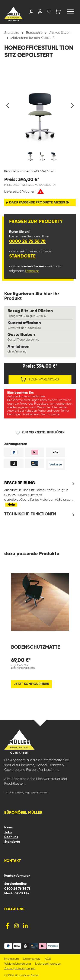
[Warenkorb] (58, 12)
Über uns (11, 837)
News (8, 828)
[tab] (40, 494)
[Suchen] (31, 12)
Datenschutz (32, 959)
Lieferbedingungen (48, 964)
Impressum (12, 959)
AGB (48, 959)
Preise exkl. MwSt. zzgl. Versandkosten (30, 185)
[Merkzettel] (49, 12)
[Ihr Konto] (40, 12)
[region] (40, 117)
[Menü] (70, 13)
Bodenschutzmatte (36, 647)
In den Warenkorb (40, 379)
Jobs (8, 832)
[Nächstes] (73, 105)
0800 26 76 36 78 (27, 241)
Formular (32, 271)
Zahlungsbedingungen (20, 969)
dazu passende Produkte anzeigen (39, 203)
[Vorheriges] (7, 105)
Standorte (22, 256)
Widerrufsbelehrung (18, 964)
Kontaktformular (17, 876)
